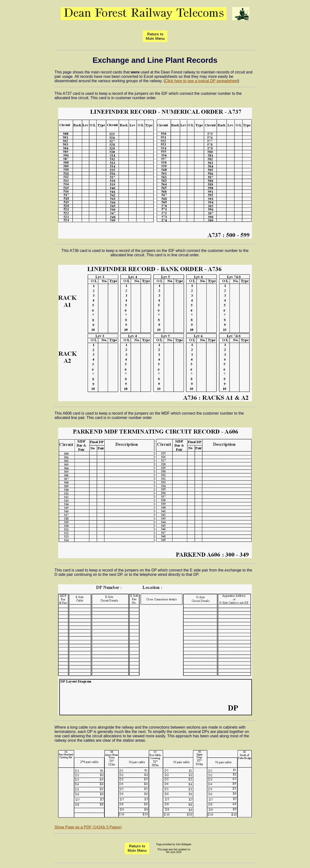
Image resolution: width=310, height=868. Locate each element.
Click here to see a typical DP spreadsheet (201, 81)
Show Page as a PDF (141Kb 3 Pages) (88, 827)
